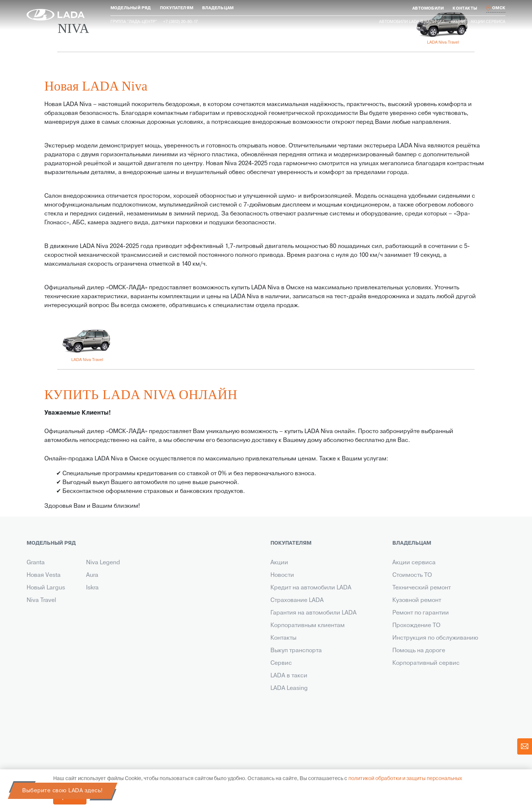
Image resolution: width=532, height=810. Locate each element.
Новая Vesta (44, 575)
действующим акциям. (467, 738)
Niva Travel (41, 600)
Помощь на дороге (419, 651)
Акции (458, 22)
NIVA (73, 28)
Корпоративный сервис (426, 663)
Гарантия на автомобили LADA (313, 613)
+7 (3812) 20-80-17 (85, 709)
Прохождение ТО (416, 626)
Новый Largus (46, 588)
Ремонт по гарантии (421, 613)
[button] (131, 8)
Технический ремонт (422, 588)
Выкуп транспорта (296, 651)
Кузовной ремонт (417, 600)
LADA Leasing (289, 688)
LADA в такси (289, 676)
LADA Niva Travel (443, 42)
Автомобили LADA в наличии (412, 22)
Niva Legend (103, 563)
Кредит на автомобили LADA (311, 588)
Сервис (281, 663)
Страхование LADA (297, 600)
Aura (92, 575)
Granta (36, 563)
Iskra (92, 588)
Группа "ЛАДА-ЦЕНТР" (134, 22)
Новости (282, 575)
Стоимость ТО (412, 575)
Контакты (283, 638)
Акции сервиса (488, 22)
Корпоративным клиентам (308, 626)
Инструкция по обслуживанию (435, 638)
